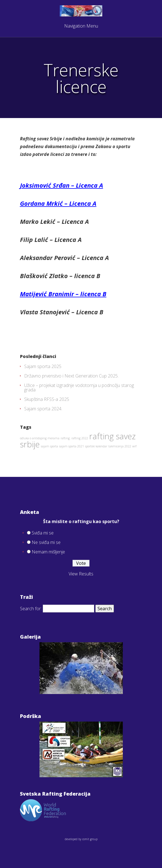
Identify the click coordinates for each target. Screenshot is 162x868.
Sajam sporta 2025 (43, 366)
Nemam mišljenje (48, 552)
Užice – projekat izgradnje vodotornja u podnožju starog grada (79, 388)
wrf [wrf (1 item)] (134, 446)
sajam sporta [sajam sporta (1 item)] (49, 446)
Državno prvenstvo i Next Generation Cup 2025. (71, 376)
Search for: (31, 609)
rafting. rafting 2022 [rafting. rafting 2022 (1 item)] (74, 438)
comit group (90, 839)
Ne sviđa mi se (46, 542)
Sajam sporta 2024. (43, 409)
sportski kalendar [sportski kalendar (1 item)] (96, 446)
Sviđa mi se (43, 533)
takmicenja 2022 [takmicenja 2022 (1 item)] (120, 446)
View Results (81, 574)
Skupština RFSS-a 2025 (47, 399)
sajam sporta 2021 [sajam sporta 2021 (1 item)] (72, 446)
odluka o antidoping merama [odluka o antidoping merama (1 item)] (40, 438)
